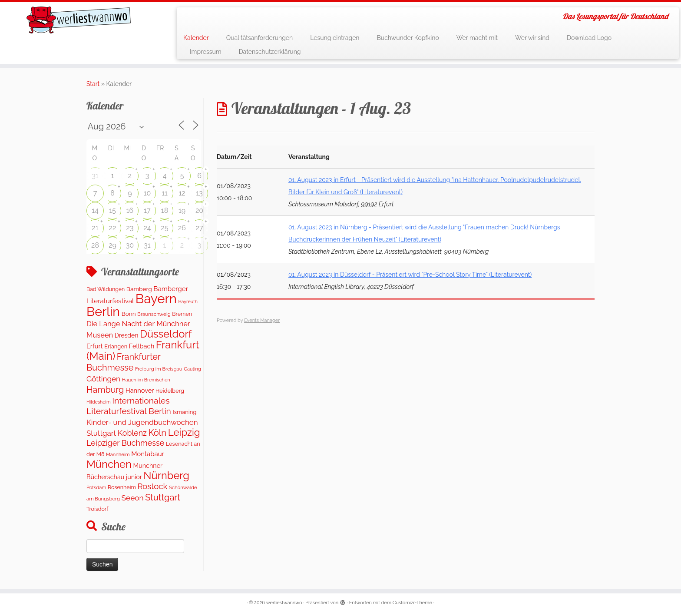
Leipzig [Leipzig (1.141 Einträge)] (184, 432)
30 (130, 245)
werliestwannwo (284, 603)
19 (182, 210)
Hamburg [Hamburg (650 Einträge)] (105, 390)
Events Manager (262, 320)
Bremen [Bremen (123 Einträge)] (182, 314)
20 (199, 210)
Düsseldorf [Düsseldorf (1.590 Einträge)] (166, 334)
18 (165, 210)
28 (95, 245)
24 (147, 228)
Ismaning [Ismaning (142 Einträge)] (185, 412)
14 (95, 210)
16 (130, 210)
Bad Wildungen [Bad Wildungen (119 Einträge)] (106, 289)
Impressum (206, 52)
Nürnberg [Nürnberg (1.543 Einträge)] (166, 476)
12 (182, 193)
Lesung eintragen (335, 38)
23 (130, 228)
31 (95, 176)
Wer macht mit (477, 38)
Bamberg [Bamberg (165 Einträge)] (139, 289)
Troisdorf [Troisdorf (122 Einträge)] (97, 509)
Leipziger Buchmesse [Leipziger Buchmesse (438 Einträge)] (125, 443)
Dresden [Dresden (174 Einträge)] (127, 335)
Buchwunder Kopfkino (408, 38)
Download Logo (589, 38)
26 (182, 228)
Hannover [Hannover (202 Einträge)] (140, 390)
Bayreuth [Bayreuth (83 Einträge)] (188, 301)
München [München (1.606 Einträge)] (109, 464)
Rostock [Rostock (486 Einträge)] (152, 486)
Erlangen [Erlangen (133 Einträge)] (116, 346)
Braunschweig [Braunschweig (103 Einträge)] (154, 314)
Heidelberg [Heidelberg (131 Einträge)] (170, 391)
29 (112, 245)
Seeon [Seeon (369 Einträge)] (132, 498)
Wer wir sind (532, 38)
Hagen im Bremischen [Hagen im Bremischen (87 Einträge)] (146, 380)
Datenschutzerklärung (270, 52)
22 (113, 228)
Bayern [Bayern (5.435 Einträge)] (156, 299)
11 (165, 193)
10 (147, 193)
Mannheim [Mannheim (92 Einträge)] (118, 455)
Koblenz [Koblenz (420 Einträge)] (132, 433)
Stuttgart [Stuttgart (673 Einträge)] (163, 497)
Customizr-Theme (412, 603)
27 (200, 228)
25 (164, 228)
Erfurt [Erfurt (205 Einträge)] (95, 346)
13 (199, 193)
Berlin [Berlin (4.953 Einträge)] (103, 311)
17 (147, 210)
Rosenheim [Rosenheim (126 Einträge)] (122, 487)
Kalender (196, 38)
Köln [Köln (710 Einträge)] (157, 433)
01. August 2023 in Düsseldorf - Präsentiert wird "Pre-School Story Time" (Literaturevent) (410, 275)
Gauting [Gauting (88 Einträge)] (192, 369)
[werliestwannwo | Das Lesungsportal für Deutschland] (79, 20)
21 (95, 228)
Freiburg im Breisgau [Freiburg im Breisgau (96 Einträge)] (159, 369)
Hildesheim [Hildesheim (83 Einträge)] (99, 402)
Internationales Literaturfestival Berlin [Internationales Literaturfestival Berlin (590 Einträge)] (129, 406)
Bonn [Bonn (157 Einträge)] (129, 314)
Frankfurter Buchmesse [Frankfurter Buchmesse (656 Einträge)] (124, 362)
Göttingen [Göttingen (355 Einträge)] (103, 379)
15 (112, 210)
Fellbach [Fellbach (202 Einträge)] (142, 346)
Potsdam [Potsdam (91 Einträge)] (96, 488)
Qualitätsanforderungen (260, 38)
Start (93, 84)
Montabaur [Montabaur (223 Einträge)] (148, 454)
